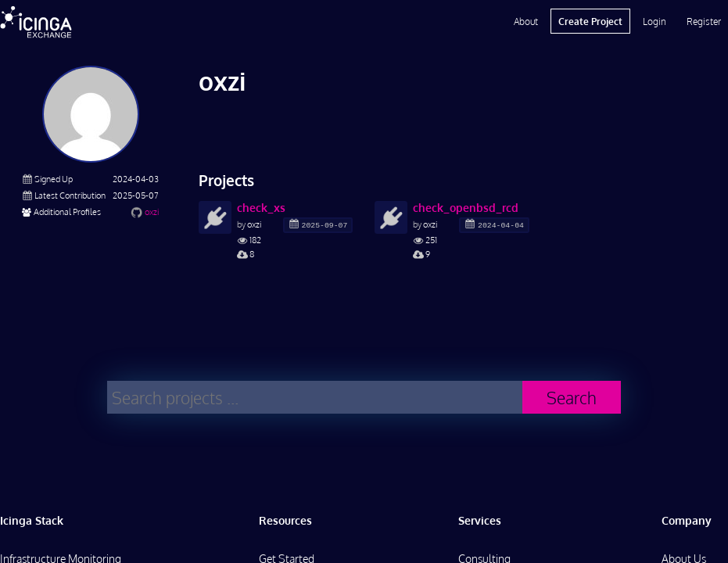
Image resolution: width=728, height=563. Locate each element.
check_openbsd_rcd (466, 208)
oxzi (152, 212)
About (526, 21)
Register (704, 21)
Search (572, 398)
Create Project (590, 21)
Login (654, 21)
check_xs (261, 208)
